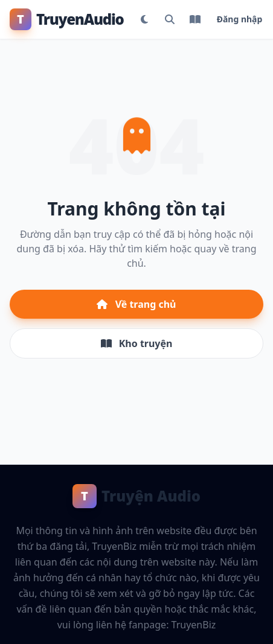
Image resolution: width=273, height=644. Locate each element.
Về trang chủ (136, 304)
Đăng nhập (240, 19)
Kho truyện (137, 343)
